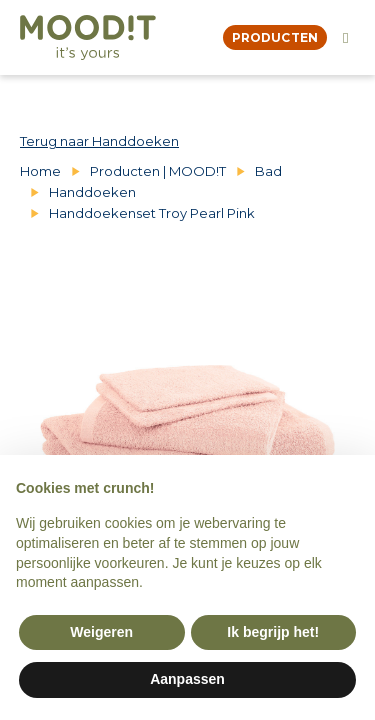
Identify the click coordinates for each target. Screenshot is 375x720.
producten (275, 37)
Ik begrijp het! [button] (273, 632)
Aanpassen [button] (187, 679)
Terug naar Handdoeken (99, 141)
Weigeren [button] (101, 632)
